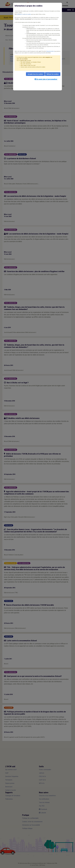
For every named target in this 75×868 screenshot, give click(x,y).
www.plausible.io (50, 51)
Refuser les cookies (53, 74)
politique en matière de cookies (24, 14)
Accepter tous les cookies (35, 74)
